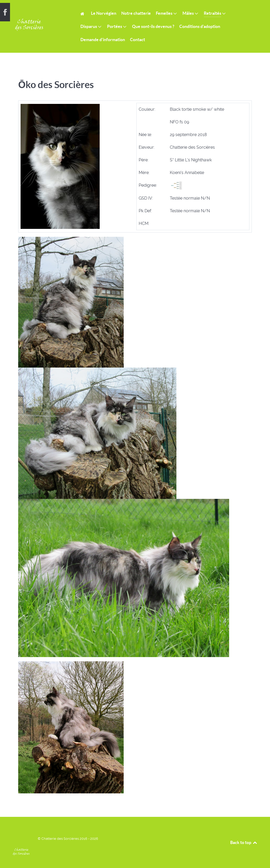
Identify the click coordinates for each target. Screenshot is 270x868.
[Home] (83, 13)
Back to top (244, 842)
